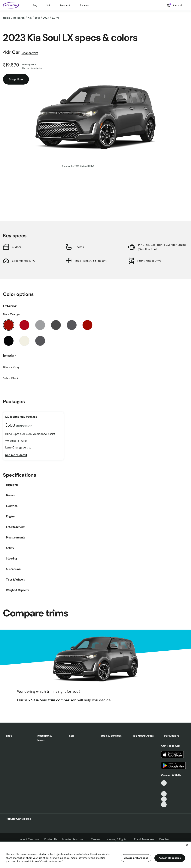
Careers (96, 839)
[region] (95, 855)
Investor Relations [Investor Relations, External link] (74, 839)
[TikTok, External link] (164, 783)
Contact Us (51, 839)
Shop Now (16, 79)
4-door (17, 247)
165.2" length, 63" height (91, 261)
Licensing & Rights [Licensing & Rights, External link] (117, 839)
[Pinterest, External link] (164, 805)
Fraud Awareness (144, 839)
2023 (46, 18)
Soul (37, 18)
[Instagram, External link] (164, 799)
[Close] (187, 845)
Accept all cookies (170, 858)
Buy (35, 5)
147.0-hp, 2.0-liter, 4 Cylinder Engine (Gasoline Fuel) (162, 247)
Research (65, 5)
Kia (30, 18)
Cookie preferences (136, 858)
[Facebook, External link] (164, 788)
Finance (85, 5)
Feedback (165, 839)
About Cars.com (30, 839)
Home (7, 18)
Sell (48, 5)
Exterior (10, 306)
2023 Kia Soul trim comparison (50, 700)
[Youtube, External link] (164, 794)
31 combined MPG (24, 261)
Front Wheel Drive (149, 261)
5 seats (79, 247)
